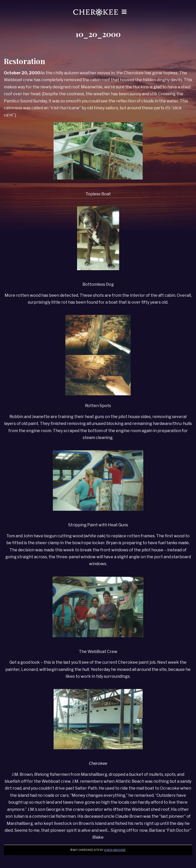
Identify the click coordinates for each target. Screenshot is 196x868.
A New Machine (115, 850)
